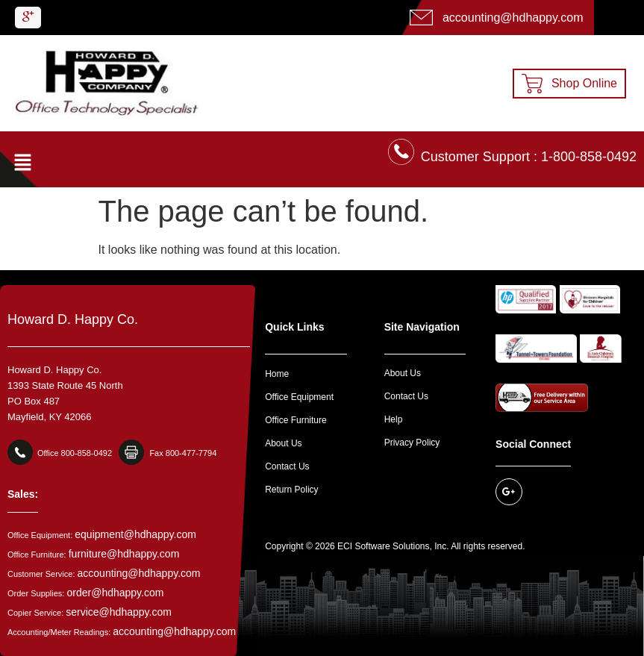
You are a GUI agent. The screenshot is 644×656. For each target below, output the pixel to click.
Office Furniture (296, 420)
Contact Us (287, 466)
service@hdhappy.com (119, 612)
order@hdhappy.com (115, 593)
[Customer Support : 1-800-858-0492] (401, 152)
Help (394, 419)
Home (277, 374)
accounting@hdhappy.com (139, 573)
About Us (283, 443)
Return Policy (291, 490)
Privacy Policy (412, 443)
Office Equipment (299, 397)
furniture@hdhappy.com (124, 554)
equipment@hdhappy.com (135, 534)
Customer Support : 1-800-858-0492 (529, 157)
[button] (22, 163)
